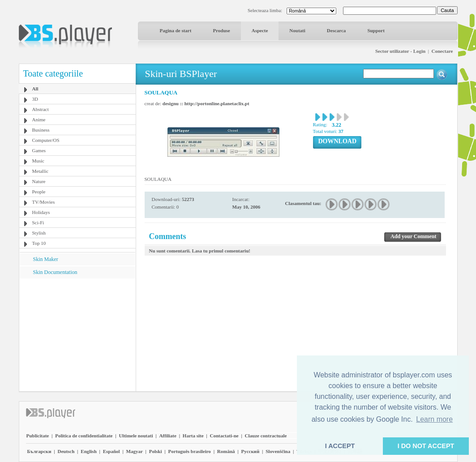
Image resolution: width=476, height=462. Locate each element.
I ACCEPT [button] (340, 446)
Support (376, 30)
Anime (39, 120)
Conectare (442, 51)
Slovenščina (278, 451)
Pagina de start (176, 30)
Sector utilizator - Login (400, 51)
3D (35, 99)
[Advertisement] (77, 334)
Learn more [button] (434, 419)
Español (111, 451)
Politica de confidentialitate (84, 436)
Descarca (337, 30)
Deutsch (66, 451)
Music (39, 161)
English (88, 451)
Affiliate (167, 436)
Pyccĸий (250, 451)
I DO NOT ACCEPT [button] (426, 446)
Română (226, 451)
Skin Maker (46, 259)
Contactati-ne (224, 436)
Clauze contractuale (266, 436)
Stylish (39, 233)
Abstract (41, 109)
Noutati (297, 30)
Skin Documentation (55, 272)
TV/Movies (44, 202)
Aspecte (260, 30)
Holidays (41, 212)
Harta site (193, 436)
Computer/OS (46, 140)
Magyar (135, 451)
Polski (156, 451)
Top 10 (39, 243)
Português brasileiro (189, 451)
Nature (39, 181)
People (39, 192)
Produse (221, 30)
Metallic (41, 171)
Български (39, 451)
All (35, 89)
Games (39, 150)
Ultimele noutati (136, 436)
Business (41, 130)
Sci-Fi (38, 222)
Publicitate (38, 436)
